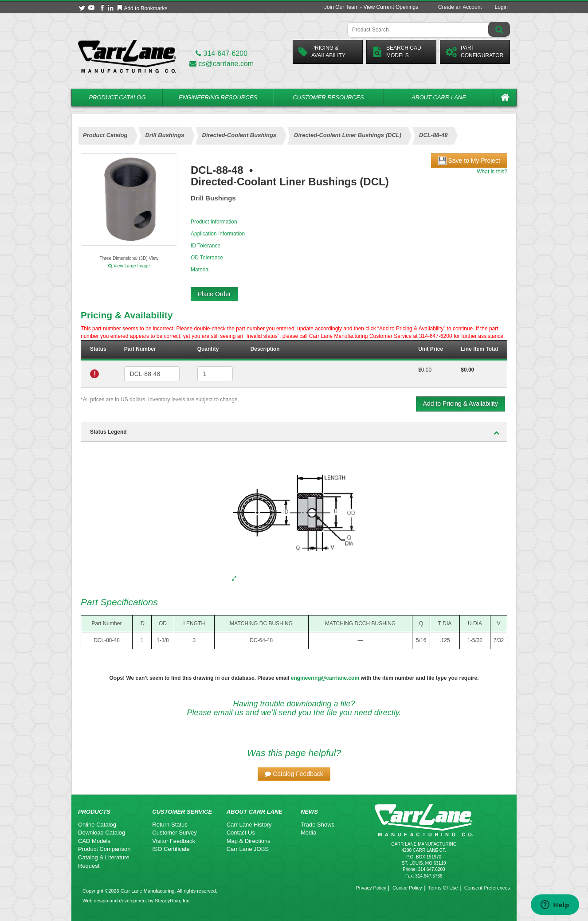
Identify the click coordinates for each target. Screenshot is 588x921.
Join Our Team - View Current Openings (371, 7)
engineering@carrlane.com (325, 678)
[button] (294, 774)
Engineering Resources (218, 97)
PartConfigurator (474, 52)
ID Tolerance (206, 246)
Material (200, 270)
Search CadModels (397, 52)
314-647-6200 (221, 53)
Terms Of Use (443, 888)
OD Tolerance (207, 258)
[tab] (294, 432)
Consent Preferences (487, 888)
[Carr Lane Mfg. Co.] (127, 56)
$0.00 (425, 370)
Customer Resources (328, 97)
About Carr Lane (439, 97)
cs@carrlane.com (221, 64)
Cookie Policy (407, 888)
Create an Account (460, 7)
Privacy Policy (371, 888)
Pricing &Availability (322, 52)
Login (501, 7)
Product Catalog (117, 97)
